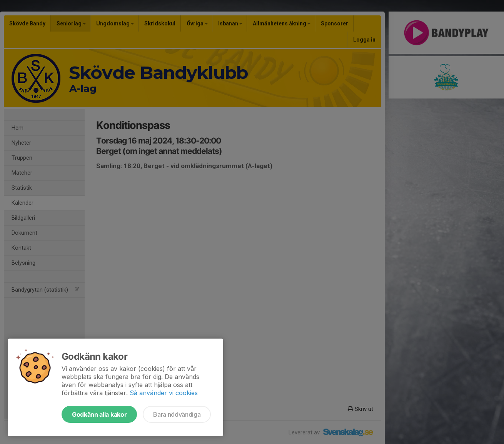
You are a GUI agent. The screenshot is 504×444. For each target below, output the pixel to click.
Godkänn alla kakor (99, 414)
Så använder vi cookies (164, 393)
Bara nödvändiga (177, 414)
